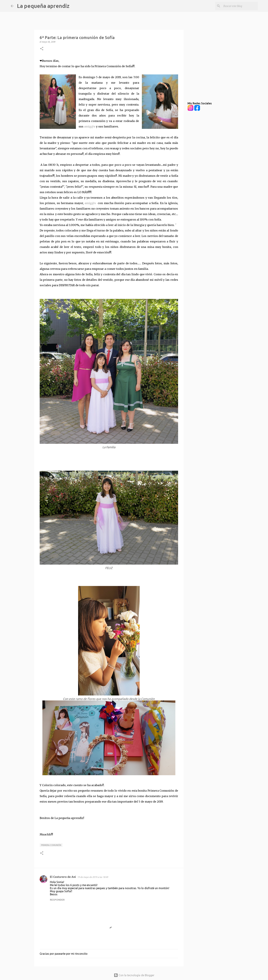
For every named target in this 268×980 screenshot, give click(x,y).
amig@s (90, 126)
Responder (57, 900)
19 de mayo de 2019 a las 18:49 (93, 877)
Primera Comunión (51, 845)
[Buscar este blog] (240, 6)
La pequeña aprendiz (43, 6)
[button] (42, 49)
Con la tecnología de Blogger (134, 975)
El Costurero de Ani (63, 877)
